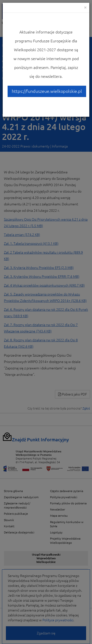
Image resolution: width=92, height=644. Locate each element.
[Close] (85, 7)
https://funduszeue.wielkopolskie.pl (47, 91)
